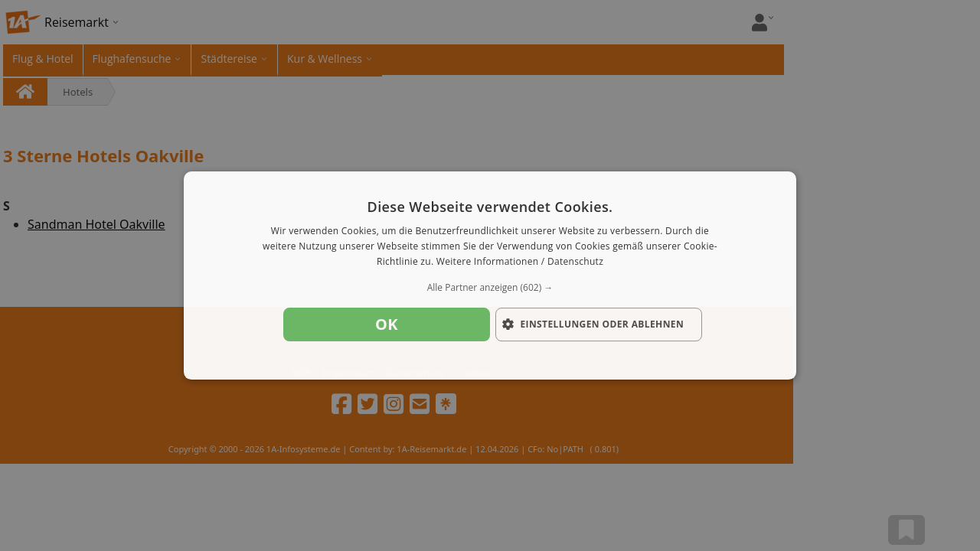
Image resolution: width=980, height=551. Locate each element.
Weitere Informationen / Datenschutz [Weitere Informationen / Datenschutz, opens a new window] (520, 261)
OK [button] (387, 324)
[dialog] (490, 275)
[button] (490, 288)
